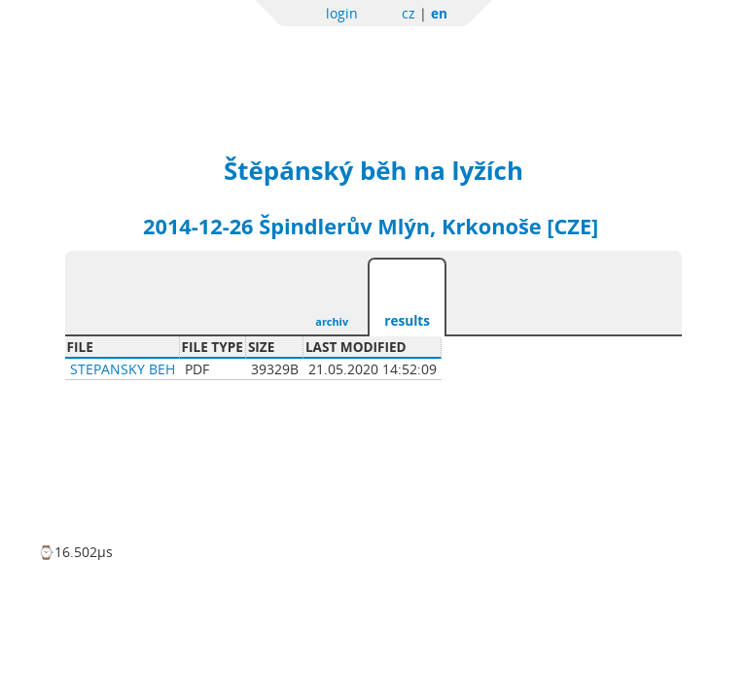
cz (409, 13)
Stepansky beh (123, 369)
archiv (332, 321)
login (342, 13)
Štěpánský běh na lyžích (373, 170)
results (407, 320)
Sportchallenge (236, 61)
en (439, 13)
